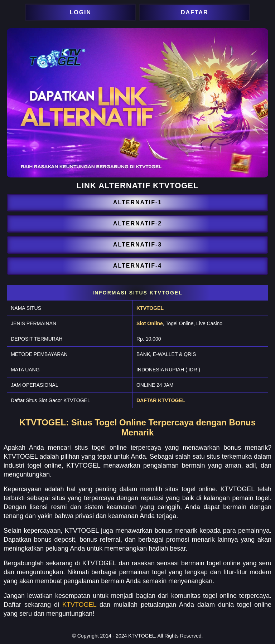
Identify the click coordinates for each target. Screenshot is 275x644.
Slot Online (150, 323)
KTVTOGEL (150, 308)
